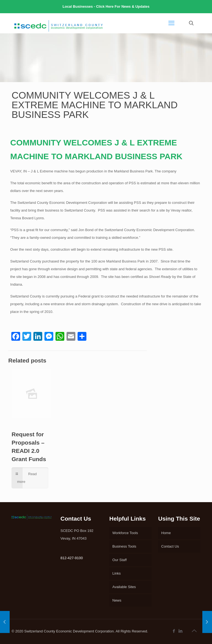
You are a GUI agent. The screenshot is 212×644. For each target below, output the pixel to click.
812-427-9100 (72, 558)
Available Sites (124, 587)
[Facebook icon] (174, 631)
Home (166, 533)
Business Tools (124, 546)
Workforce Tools (125, 533)
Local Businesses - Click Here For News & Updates (106, 6)
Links (116, 573)
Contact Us (170, 546)
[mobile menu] (172, 23)
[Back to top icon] (195, 631)
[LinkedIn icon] (181, 631)
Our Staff (120, 560)
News (117, 600)
